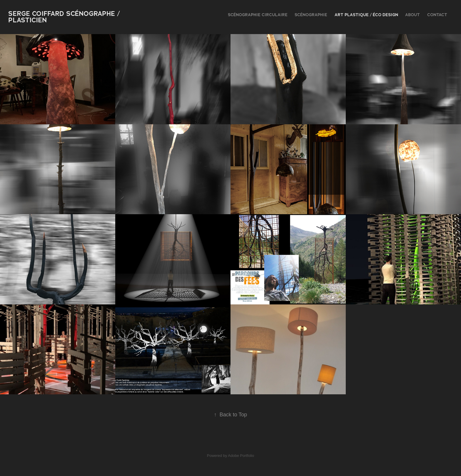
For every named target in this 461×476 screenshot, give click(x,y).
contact (437, 15)
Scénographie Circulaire (258, 15)
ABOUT (412, 15)
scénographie (311, 15)
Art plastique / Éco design (366, 15)
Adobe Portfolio (241, 456)
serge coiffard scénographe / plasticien (65, 17)
